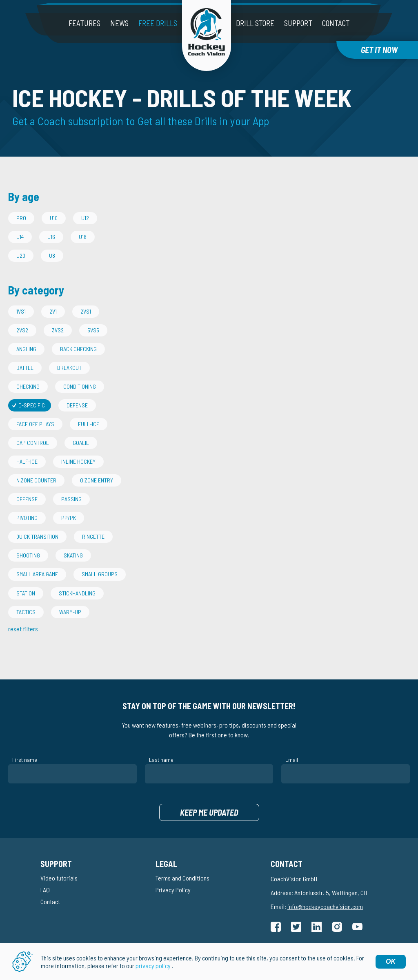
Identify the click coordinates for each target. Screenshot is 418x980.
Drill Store (255, 23)
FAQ (45, 890)
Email (292, 760)
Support (298, 23)
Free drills (158, 23)
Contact (336, 23)
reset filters (23, 629)
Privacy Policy (173, 890)
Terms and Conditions (182, 878)
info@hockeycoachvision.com (325, 906)
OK (391, 962)
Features (84, 23)
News (119, 23)
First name (25, 760)
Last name (161, 760)
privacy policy (153, 966)
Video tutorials (59, 878)
